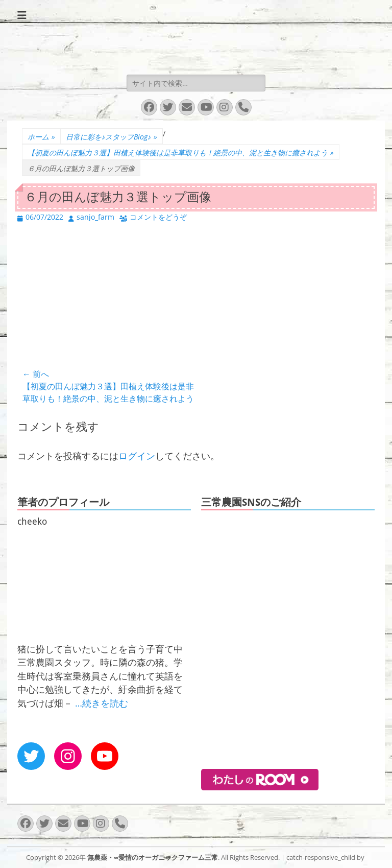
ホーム (41, 137)
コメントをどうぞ (158, 217)
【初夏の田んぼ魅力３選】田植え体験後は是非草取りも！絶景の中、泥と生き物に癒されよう (181, 153)
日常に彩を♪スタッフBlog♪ (112, 137)
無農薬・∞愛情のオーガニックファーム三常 (153, 857)
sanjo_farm (95, 217)
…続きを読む (102, 703)
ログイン (137, 456)
